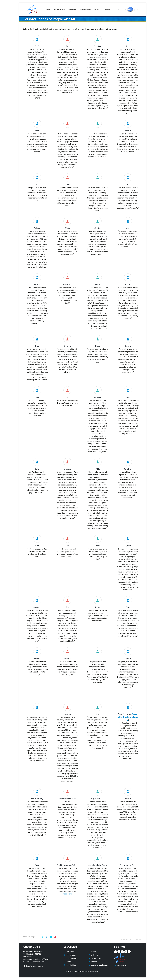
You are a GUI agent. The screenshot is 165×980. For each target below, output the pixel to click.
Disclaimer (122, 966)
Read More (67, 894)
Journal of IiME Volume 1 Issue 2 (128, 717)
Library (94, 952)
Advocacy (95, 955)
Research (72, 10)
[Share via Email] (55, 937)
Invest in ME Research (81, 971)
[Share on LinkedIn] (47, 937)
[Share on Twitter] (42, 937)
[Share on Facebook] (38, 937)
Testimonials (96, 958)
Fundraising (71, 965)
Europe (94, 962)
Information (59, 10)
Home (48, 10)
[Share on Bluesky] (51, 937)
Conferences (85, 10)
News (97, 10)
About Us (106, 10)
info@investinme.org (33, 966)
